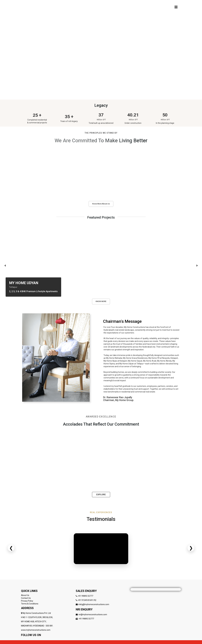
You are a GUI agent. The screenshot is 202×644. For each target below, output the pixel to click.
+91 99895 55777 (85, 596)
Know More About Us (101, 204)
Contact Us (26, 598)
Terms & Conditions (30, 604)
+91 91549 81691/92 (87, 600)
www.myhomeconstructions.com (36, 630)
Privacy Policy (27, 601)
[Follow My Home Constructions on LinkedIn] (39, 639)
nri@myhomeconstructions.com (93, 615)
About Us (25, 595)
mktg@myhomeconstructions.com (94, 604)
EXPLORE (101, 495)
